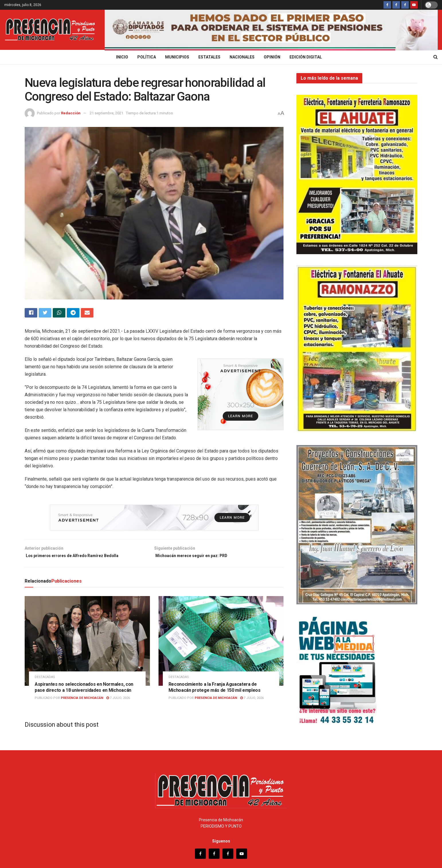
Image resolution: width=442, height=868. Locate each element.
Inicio (122, 57)
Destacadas (45, 680)
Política (147, 57)
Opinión (272, 57)
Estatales (209, 57)
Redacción (71, 113)
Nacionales (242, 57)
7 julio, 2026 (118, 701)
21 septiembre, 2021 (106, 113)
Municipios (177, 57)
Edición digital (306, 57)
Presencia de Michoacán (82, 701)
